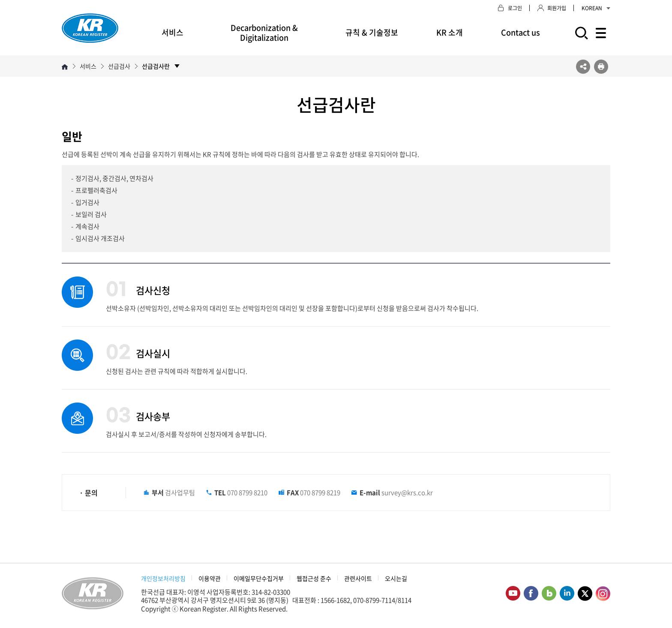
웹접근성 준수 (314, 578)
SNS (583, 67)
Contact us (520, 32)
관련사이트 (358, 578)
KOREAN (596, 8)
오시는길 (396, 578)
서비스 (172, 32)
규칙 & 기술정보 (372, 32)
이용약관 (210, 578)
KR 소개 (450, 32)
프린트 (601, 67)
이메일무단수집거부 (259, 578)
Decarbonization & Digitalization (264, 33)
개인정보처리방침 (163, 578)
